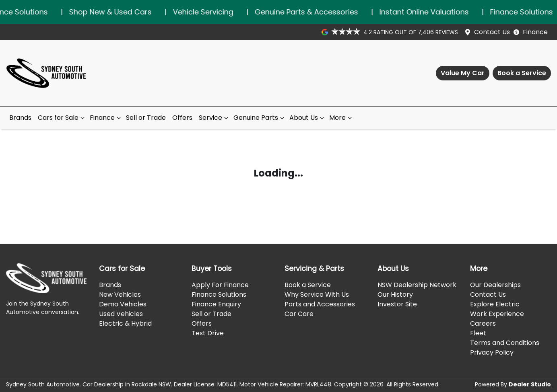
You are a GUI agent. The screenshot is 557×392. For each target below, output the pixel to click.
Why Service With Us (317, 295)
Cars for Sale (62, 118)
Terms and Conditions (505, 343)
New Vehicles (120, 295)
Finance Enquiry (216, 304)
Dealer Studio (530, 384)
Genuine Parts (260, 118)
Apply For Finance (220, 285)
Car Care (299, 314)
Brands (20, 118)
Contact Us (492, 32)
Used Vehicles (121, 314)
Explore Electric (495, 304)
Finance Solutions (219, 295)
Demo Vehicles (123, 304)
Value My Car (463, 73)
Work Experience (497, 314)
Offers (182, 118)
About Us (308, 118)
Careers (483, 323)
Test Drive (208, 333)
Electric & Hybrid (125, 323)
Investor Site (397, 304)
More (341, 118)
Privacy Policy (492, 352)
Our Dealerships (495, 285)
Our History (395, 295)
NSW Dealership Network (417, 285)
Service (215, 118)
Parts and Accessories (320, 304)
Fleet (478, 333)
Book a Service (522, 73)
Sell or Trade (146, 118)
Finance (535, 32)
